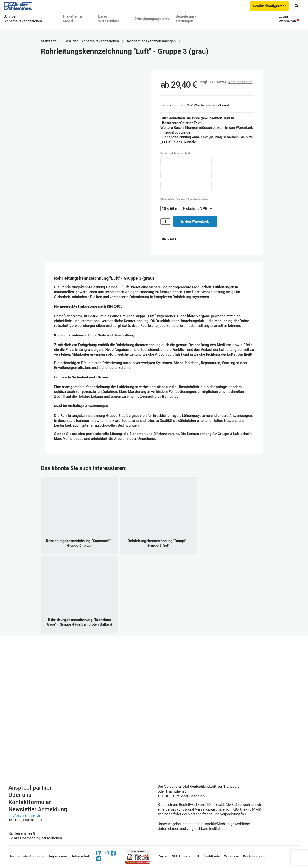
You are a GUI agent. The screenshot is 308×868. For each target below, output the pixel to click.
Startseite (49, 41)
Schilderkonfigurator (269, 6)
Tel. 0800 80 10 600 (25, 820)
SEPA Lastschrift (186, 856)
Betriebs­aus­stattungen (186, 19)
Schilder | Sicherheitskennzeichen (92, 41)
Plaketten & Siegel (72, 19)
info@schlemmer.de (24, 815)
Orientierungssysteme (152, 19)
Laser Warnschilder (109, 19)
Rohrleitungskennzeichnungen (151, 41)
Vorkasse (231, 856)
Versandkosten (240, 82)
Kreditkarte (211, 856)
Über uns (20, 795)
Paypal (163, 856)
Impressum (58, 856)
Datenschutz (81, 856)
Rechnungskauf (255, 856)
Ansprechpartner (30, 788)
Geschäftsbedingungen (27, 856)
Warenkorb (287, 21)
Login (283, 16)
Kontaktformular (30, 802)
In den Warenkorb (195, 221)
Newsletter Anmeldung (38, 809)
